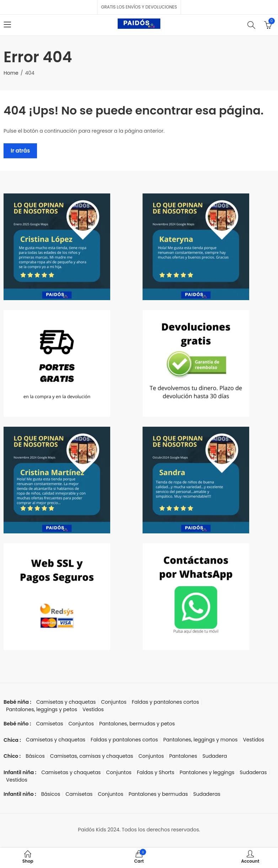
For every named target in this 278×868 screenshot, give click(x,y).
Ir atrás (20, 151)
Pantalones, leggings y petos (42, 709)
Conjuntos (114, 702)
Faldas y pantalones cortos (165, 702)
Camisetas (49, 724)
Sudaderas (253, 772)
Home (11, 73)
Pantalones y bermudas (158, 794)
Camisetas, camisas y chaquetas (92, 756)
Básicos (35, 756)
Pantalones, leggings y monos (200, 740)
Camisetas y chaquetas (66, 702)
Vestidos (93, 709)
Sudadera (215, 756)
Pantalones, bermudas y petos (137, 724)
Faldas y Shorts (156, 772)
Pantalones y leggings (207, 772)
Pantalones (183, 756)
